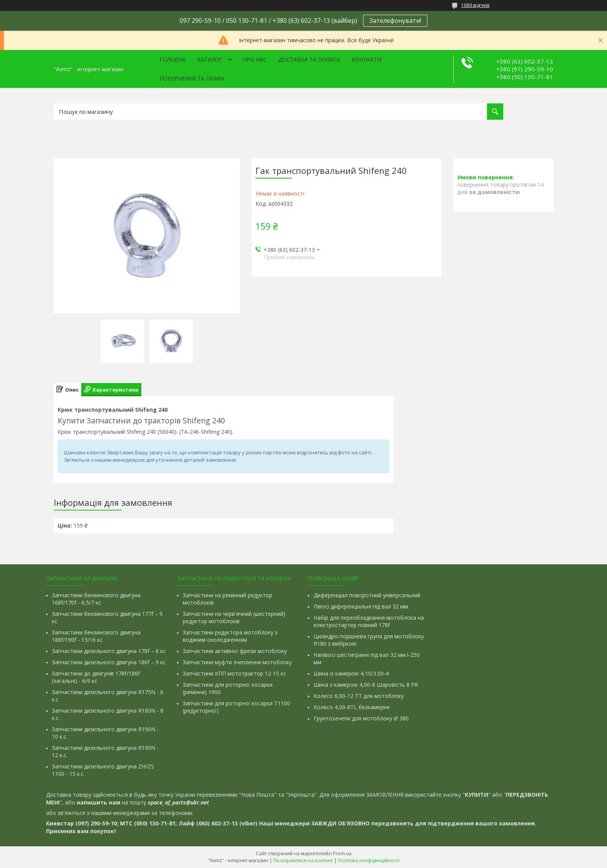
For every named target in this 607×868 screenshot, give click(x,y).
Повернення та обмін (192, 78)
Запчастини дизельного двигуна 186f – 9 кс (109, 662)
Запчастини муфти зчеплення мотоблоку (237, 662)
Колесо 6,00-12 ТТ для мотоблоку (359, 696)
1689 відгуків (475, 5)
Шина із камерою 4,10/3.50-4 (351, 673)
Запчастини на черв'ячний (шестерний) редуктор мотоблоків (234, 617)
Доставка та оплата (309, 59)
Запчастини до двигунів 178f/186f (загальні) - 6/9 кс (96, 677)
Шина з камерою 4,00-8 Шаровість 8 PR (366, 685)
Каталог (210, 59)
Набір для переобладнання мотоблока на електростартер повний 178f (369, 621)
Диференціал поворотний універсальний (367, 595)
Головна (173, 59)
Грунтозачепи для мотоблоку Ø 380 (361, 718)
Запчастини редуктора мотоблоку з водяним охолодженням (230, 636)
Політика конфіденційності (369, 860)
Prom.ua (342, 853)
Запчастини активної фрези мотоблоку (235, 651)
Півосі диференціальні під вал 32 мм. (361, 606)
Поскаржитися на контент (303, 860)
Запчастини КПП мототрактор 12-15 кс (234, 673)
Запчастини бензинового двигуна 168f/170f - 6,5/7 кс (96, 599)
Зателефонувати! (395, 21)
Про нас (255, 59)
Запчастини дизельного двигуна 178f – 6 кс (109, 651)
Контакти (366, 59)
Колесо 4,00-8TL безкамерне (352, 707)
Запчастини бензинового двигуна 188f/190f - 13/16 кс (96, 636)
